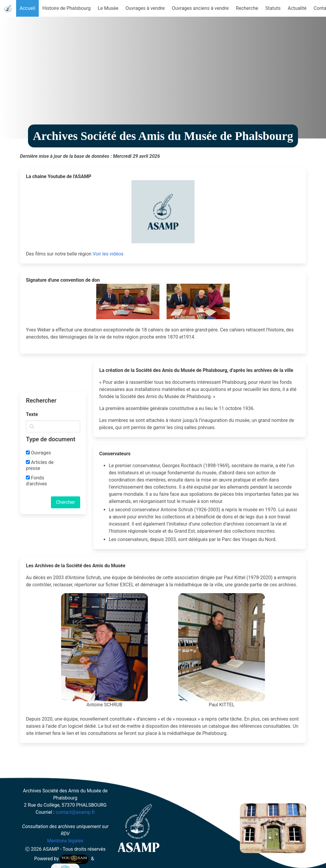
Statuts (273, 8)
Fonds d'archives (37, 481)
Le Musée (108, 8)
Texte (32, 414)
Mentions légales (65, 841)
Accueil (27, 8)
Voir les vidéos (108, 254)
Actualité (297, 8)
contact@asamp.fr (75, 812)
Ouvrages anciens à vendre (200, 8)
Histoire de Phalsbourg (66, 8)
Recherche (247, 8)
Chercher (66, 502)
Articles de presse (40, 465)
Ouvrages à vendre (145, 8)
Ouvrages (38, 453)
